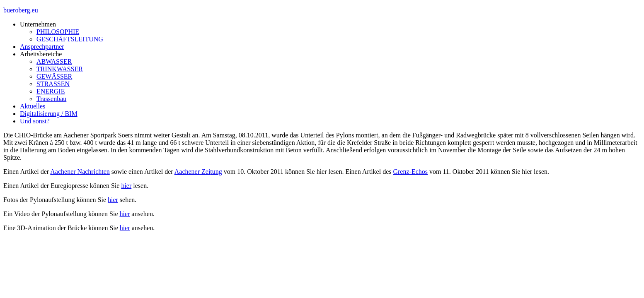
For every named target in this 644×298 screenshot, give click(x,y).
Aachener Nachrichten (80, 172)
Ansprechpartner (42, 47)
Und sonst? (35, 121)
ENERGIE (51, 91)
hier (126, 186)
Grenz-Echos (410, 172)
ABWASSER (54, 61)
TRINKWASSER (60, 69)
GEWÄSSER (54, 76)
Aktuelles (33, 106)
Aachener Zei (192, 172)
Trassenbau (51, 99)
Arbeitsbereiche (41, 54)
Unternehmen (38, 24)
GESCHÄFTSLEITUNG (70, 39)
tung (216, 172)
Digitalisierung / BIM (49, 114)
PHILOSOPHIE (58, 32)
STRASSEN (53, 84)
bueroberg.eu (21, 10)
